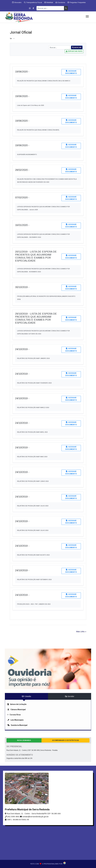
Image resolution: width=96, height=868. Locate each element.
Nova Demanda (24, 740)
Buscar (77, 47)
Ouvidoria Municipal (17, 725)
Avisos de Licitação (17, 704)
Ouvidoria (60, 2)
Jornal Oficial (21, 32)
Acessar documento (71, 72)
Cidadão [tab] (26, 696)
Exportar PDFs (74, 51)
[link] (48, 643)
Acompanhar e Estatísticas (65, 740)
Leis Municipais (15, 720)
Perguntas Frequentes (77, 2)
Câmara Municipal (17, 710)
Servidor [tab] (70, 696)
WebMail (49, 2)
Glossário (17, 2)
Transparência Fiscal (33, 2)
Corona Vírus (14, 715)
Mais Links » (81, 632)
